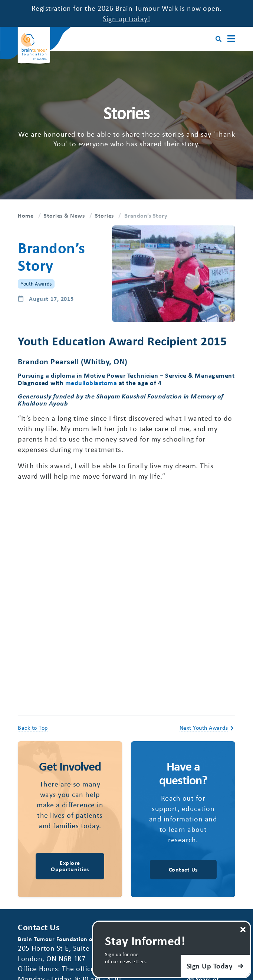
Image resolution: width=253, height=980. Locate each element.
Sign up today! (126, 18)
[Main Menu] (231, 39)
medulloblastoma (91, 382)
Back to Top (33, 727)
